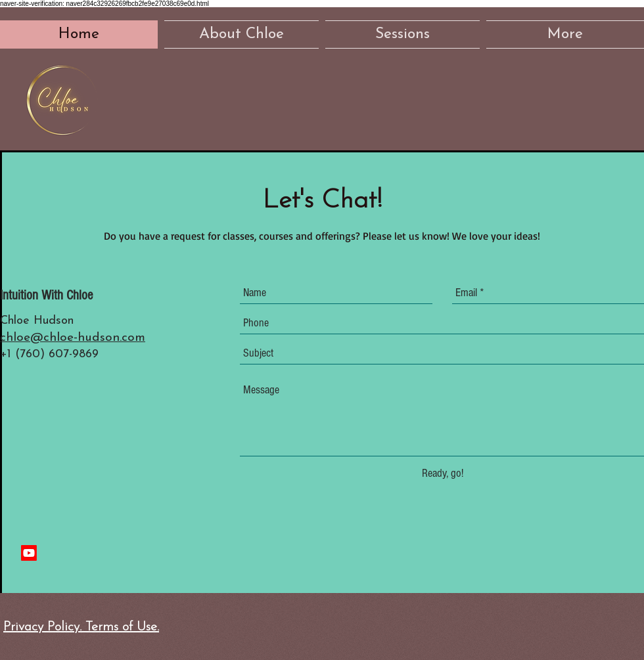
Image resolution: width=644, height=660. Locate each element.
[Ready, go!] (442, 473)
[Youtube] (29, 553)
